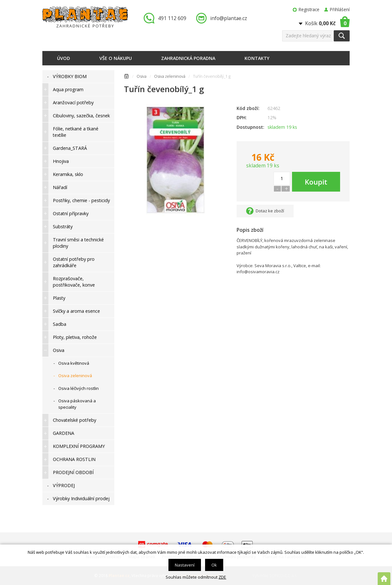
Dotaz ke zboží (270, 211)
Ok (214, 565)
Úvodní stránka (126, 77)
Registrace (309, 9)
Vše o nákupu (116, 58)
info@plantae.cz (229, 18)
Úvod (64, 58)
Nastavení (185, 565)
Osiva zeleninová (170, 76)
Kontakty (257, 58)
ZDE (222, 577)
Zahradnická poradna (188, 58)
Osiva (142, 76)
